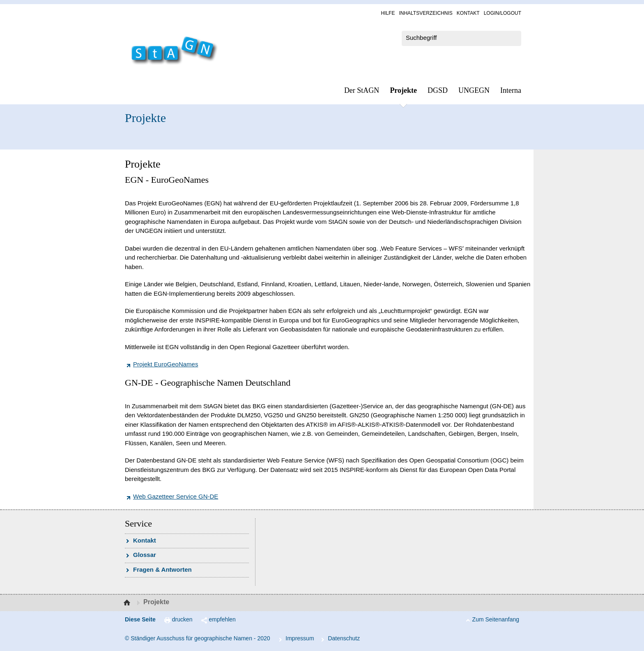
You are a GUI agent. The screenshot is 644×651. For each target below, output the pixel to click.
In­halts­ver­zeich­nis (425, 13)
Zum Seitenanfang (496, 619)
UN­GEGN (474, 90)
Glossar (145, 555)
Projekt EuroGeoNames (166, 364)
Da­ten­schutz (344, 638)
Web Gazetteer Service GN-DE (176, 496)
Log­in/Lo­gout (503, 13)
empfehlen (222, 619)
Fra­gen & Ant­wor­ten (162, 569)
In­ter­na (511, 90)
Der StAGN (362, 90)
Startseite (128, 603)
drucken (182, 619)
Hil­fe (388, 13)
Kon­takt (468, 13)
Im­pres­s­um (300, 638)
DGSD (438, 90)
